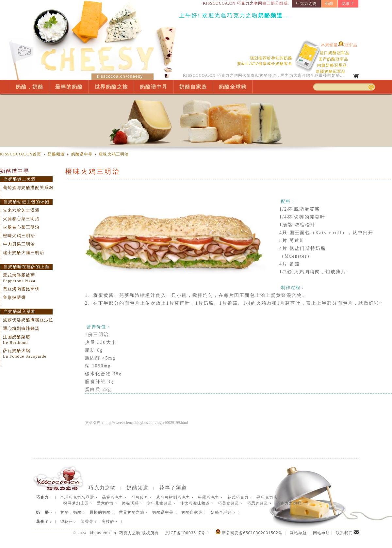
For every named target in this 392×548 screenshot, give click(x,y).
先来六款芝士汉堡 (21, 210)
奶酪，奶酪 (30, 87)
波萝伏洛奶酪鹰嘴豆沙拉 (28, 320)
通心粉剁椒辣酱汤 (21, 328)
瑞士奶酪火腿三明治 (24, 253)
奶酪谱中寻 (154, 87)
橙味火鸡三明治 (114, 154)
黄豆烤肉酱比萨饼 (21, 289)
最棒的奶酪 (69, 87)
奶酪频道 (56, 154)
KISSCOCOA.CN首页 (21, 154)
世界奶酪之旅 (111, 87)
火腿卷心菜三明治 (21, 219)
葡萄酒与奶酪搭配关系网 (28, 188)
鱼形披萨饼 (14, 297)
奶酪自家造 (193, 87)
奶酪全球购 (233, 87)
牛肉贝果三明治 (19, 244)
